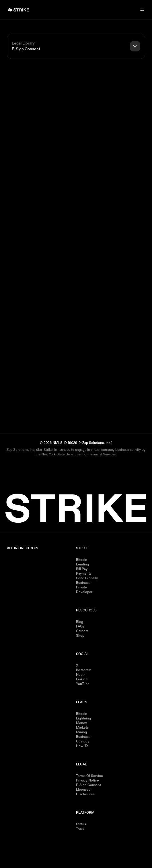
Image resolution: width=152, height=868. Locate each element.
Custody (83, 742)
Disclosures (85, 794)
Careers (82, 631)
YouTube (83, 684)
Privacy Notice (87, 781)
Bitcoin (82, 560)
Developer (84, 592)
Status (81, 824)
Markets (82, 728)
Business (83, 583)
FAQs (80, 627)
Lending (82, 565)
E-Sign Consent (88, 785)
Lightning (83, 719)
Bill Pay (82, 569)
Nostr (80, 675)
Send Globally (87, 578)
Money (81, 723)
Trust (80, 829)
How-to (82, 746)
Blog (80, 622)
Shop (80, 636)
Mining (81, 732)
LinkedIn (83, 680)
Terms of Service (89, 776)
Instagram (84, 670)
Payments (84, 574)
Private (81, 588)
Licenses (83, 790)
